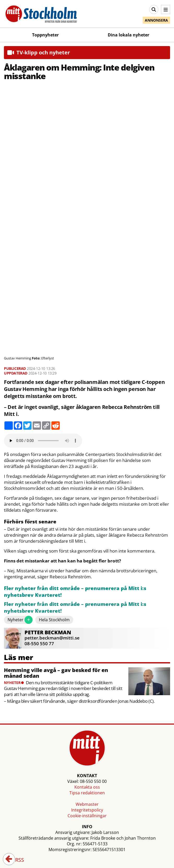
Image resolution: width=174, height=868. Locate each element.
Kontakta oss (87, 787)
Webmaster (87, 804)
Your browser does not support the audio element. (43, 441)
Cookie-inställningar (87, 816)
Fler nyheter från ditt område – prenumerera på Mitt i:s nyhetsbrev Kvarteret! (75, 592)
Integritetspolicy (87, 810)
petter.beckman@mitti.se (52, 638)
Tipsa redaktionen (87, 793)
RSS (16, 860)
